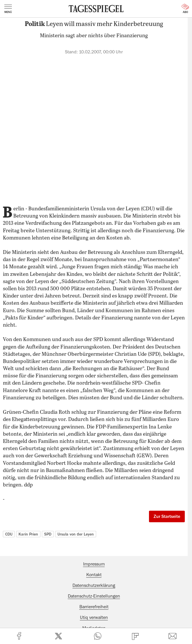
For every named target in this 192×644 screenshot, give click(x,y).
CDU (9, 534)
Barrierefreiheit (94, 607)
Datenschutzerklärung (94, 585)
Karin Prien (28, 534)
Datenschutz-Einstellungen (94, 596)
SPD (48, 534)
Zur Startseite (167, 516)
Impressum (94, 564)
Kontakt (94, 575)
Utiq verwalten (94, 617)
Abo (185, 9)
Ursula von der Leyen (76, 534)
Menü (8, 9)
